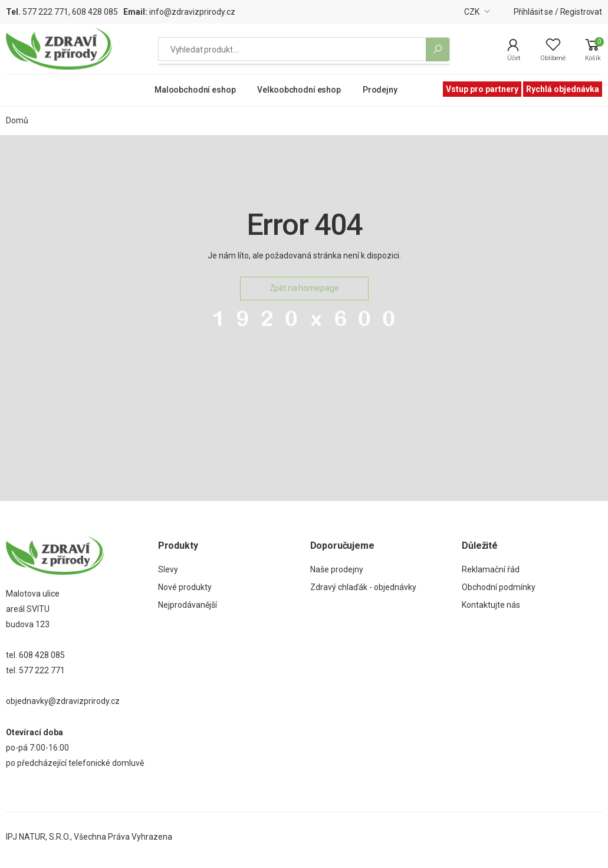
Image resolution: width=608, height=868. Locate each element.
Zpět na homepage (304, 288)
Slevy (168, 569)
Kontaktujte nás (491, 605)
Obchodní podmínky (499, 587)
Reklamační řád (491, 569)
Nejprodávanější (188, 605)
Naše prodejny (337, 569)
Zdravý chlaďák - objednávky (363, 587)
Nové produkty (185, 587)
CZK (472, 12)
